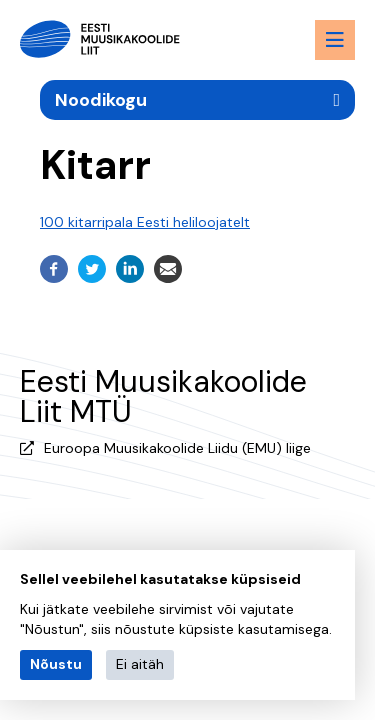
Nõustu (56, 664)
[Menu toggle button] (335, 40)
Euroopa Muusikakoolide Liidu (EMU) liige (177, 448)
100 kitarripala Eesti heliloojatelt (145, 222)
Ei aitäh (140, 664)
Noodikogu (101, 100)
